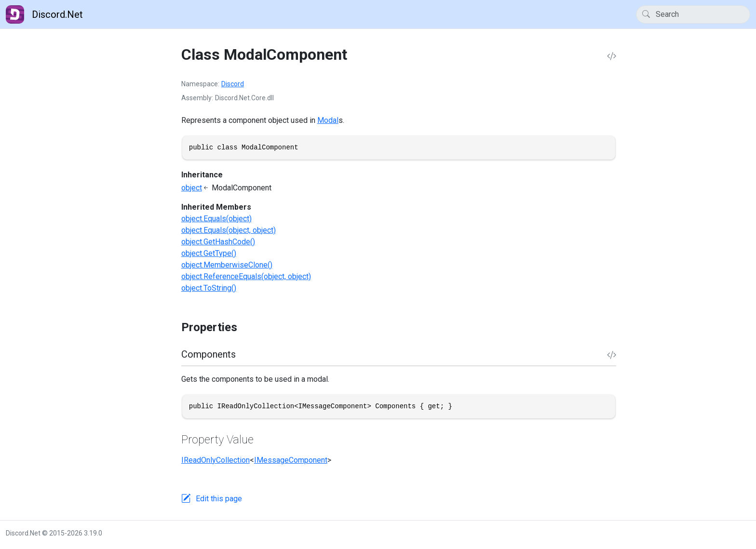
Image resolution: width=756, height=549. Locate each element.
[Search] (693, 14)
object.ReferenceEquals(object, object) (246, 276)
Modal (328, 120)
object (192, 188)
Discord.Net (44, 14)
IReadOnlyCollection (216, 460)
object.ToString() (209, 288)
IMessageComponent (291, 460)
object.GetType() (209, 253)
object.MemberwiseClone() (227, 265)
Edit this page (219, 499)
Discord (233, 84)
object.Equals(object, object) (229, 230)
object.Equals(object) (216, 219)
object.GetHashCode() (218, 242)
